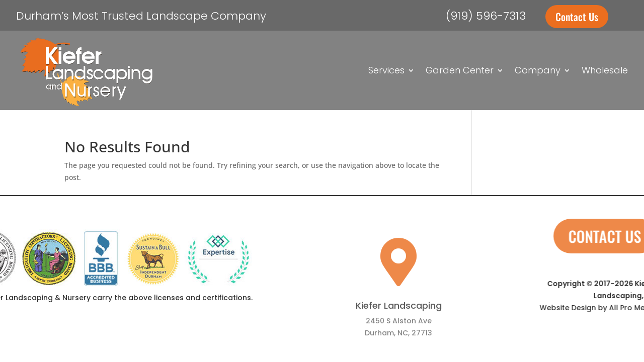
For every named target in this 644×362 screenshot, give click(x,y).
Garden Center (460, 70)
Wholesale (605, 70)
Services (386, 70)
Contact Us (577, 17)
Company (538, 70)
